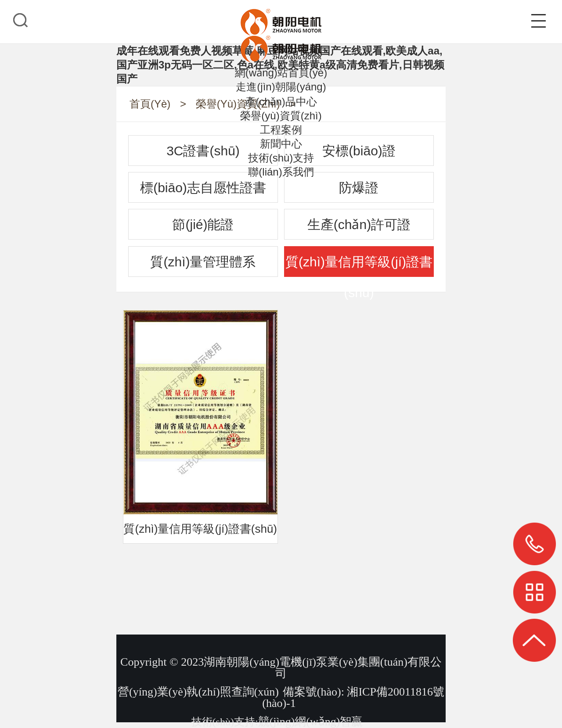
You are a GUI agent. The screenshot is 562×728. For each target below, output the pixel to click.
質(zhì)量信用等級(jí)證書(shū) (359, 266)
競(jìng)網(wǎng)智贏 (311, 722)
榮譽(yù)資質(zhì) (281, 116)
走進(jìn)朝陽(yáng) (281, 87)
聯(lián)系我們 (281, 172)
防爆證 (359, 188)
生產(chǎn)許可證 (359, 224)
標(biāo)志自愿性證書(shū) (203, 192)
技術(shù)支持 (281, 158)
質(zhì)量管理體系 (203, 262)
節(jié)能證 (203, 224)
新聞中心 (281, 144)
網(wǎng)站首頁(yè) (281, 73)
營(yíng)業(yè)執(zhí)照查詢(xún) (198, 692)
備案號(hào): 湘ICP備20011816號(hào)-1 (353, 698)
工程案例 (281, 130)
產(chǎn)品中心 (281, 102)
